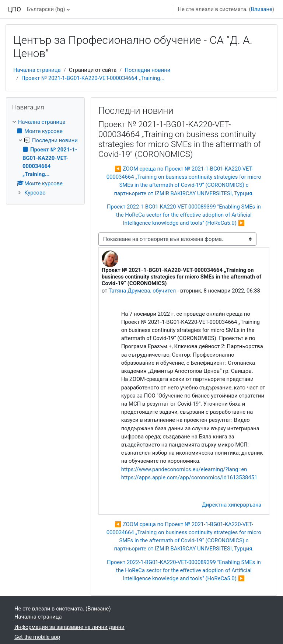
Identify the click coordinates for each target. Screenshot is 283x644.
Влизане (262, 9)
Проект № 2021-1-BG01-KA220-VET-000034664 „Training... (93, 78)
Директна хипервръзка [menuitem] (232, 505)
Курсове (35, 193)
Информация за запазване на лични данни (69, 627)
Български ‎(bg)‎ (46, 9)
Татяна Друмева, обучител (142, 291)
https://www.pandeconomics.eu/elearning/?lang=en (184, 469)
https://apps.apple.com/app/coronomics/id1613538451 (189, 477)
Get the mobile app (37, 637)
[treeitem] (45, 157)
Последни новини (147, 70)
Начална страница (37, 70)
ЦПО (14, 9)
